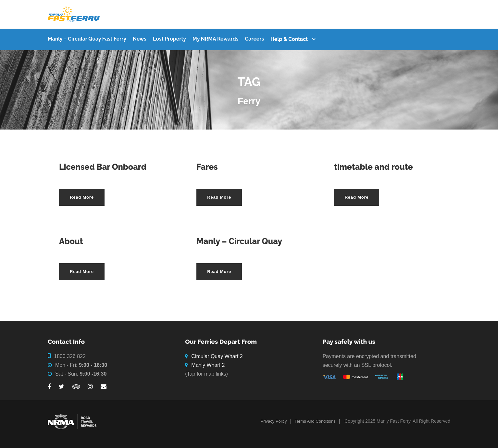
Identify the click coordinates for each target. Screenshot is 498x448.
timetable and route (374, 167)
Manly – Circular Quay (239, 241)
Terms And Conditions (315, 421)
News (140, 39)
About (71, 241)
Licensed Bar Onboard (103, 167)
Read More (82, 197)
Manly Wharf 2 (208, 365)
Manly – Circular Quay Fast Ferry (87, 39)
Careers (254, 39)
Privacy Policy (274, 421)
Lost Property (169, 39)
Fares (207, 167)
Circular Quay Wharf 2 (217, 356)
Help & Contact (289, 39)
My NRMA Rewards (215, 39)
